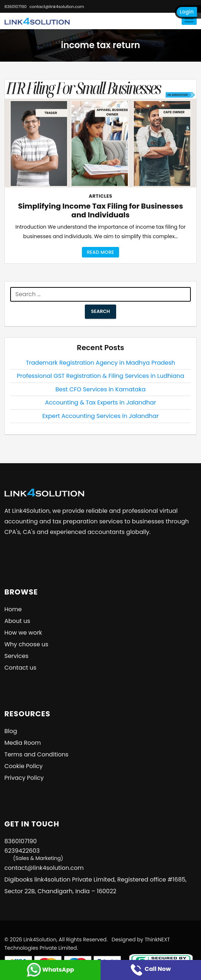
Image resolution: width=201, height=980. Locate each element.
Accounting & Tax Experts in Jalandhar (100, 402)
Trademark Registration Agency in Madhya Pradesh (100, 363)
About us (17, 621)
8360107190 (15, 7)
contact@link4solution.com (57, 7)
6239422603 (34, 854)
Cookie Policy (23, 766)
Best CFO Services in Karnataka (100, 389)
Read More (100, 252)
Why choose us (26, 644)
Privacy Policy (24, 778)
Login (187, 12)
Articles (101, 196)
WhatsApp (50, 970)
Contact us (20, 668)
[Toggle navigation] (189, 19)
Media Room (23, 743)
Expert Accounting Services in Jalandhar (100, 416)
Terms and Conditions (36, 754)
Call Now (151, 969)
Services (16, 656)
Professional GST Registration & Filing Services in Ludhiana (100, 376)
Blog (11, 731)
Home (13, 609)
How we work (23, 633)
